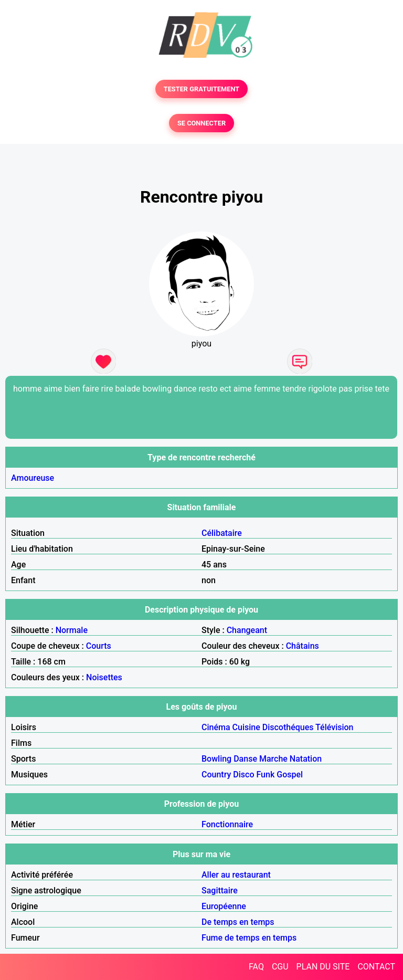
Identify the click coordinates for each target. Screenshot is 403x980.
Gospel (290, 774)
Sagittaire (220, 891)
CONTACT (376, 967)
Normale (72, 630)
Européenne (224, 906)
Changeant (247, 630)
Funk (265, 774)
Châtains (303, 646)
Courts (99, 646)
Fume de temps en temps (249, 938)
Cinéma (216, 727)
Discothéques (288, 727)
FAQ (256, 967)
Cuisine (246, 727)
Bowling (216, 759)
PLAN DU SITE (323, 967)
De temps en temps (238, 922)
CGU (280, 967)
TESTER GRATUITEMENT (202, 89)
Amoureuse (33, 478)
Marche (273, 759)
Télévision (334, 727)
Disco (243, 774)
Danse (245, 759)
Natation (306, 759)
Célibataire (222, 533)
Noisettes (104, 677)
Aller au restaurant (236, 875)
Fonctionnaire (227, 824)
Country (216, 774)
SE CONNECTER (201, 123)
